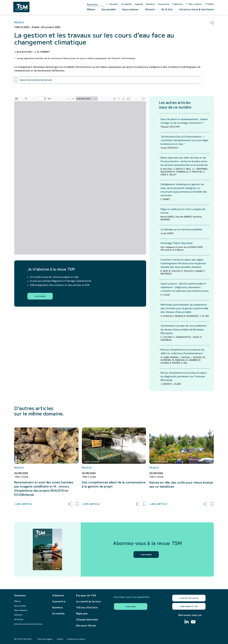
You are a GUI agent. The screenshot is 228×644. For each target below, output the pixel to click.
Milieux (91, 9)
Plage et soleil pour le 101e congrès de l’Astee (183, 211)
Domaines (20, 595)
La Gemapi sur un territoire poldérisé (181, 229)
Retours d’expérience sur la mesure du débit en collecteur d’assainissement (182, 351)
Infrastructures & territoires (196, 9)
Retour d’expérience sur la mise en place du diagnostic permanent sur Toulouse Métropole (184, 376)
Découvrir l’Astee (86, 625)
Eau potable (109, 9)
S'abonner (40, 296)
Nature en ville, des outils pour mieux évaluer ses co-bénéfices (181, 485)
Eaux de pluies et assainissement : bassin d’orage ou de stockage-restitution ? (184, 121)
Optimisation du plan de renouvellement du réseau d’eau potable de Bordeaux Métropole (184, 329)
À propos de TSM (86, 595)
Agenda (139, 4)
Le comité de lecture (88, 601)
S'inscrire (131, 606)
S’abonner (178, 4)
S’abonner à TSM (189, 606)
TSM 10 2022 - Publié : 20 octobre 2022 (37, 27)
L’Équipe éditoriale (87, 619)
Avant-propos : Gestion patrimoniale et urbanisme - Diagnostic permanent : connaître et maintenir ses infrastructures (185, 287)
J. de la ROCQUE (24, 52)
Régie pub (82, 613)
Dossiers (114, 4)
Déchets (150, 9)
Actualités (127, 4)
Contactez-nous (189, 598)
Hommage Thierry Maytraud (176, 243)
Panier (209, 4)
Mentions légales (45, 639)
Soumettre (164, 4)
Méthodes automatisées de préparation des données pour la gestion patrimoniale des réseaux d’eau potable (184, 308)
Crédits (60, 639)
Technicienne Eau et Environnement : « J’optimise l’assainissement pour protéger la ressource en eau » (184, 140)
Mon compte (194, 4)
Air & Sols (167, 9)
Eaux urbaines (130, 9)
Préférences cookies (76, 639)
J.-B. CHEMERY (42, 52)
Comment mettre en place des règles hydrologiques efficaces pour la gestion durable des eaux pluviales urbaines (183, 263)
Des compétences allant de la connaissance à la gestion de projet (114, 484)
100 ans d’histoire (87, 607)
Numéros (150, 4)
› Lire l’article (23, 504)
